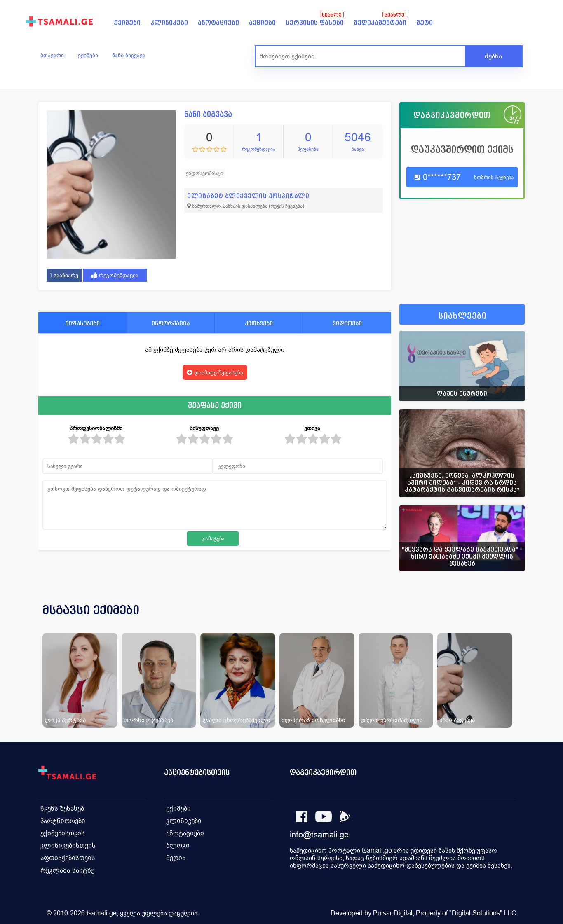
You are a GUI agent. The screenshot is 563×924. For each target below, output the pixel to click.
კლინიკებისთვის (68, 846)
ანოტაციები (218, 23)
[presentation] (507, 620)
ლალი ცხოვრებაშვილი (236, 720)
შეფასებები (82, 323)
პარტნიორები (63, 821)
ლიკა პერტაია (65, 720)
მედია (176, 858)
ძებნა (493, 56)
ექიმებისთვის (63, 833)
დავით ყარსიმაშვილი (392, 720)
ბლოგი (178, 846)
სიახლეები (462, 316)
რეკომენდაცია (115, 275)
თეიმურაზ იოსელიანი (313, 720)
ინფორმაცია (171, 323)
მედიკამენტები (380, 23)
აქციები (262, 23)
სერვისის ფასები (315, 23)
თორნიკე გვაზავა (148, 720)
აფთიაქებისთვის (68, 858)
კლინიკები (169, 23)
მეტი (425, 23)
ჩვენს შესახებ (62, 808)
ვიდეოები (347, 323)
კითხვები (259, 323)
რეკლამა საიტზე (67, 870)
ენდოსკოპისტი (205, 173)
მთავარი (52, 55)
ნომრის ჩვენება (494, 177)
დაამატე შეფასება (215, 372)
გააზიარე (64, 275)
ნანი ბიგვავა (129, 55)
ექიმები (127, 23)
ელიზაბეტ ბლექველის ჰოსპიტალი (248, 196)
